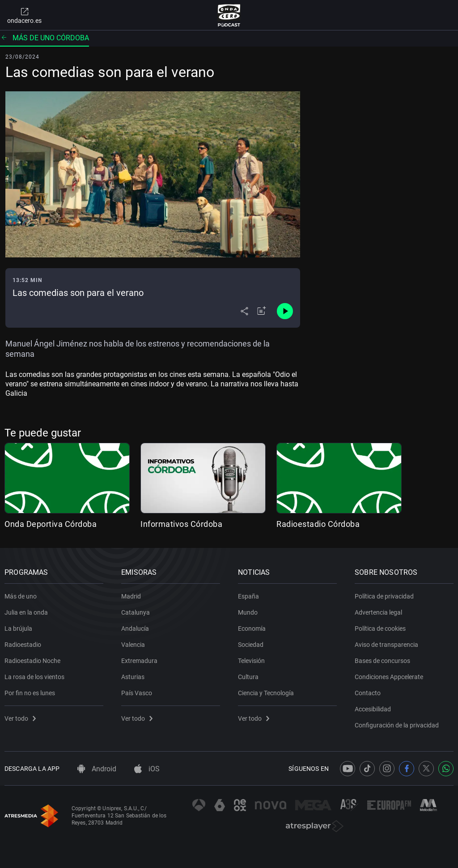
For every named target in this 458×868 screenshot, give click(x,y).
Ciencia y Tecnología (266, 693)
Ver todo (20, 718)
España (248, 596)
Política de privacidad (384, 596)
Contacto (368, 693)
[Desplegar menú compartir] (244, 311)
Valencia (133, 645)
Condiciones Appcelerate (389, 677)
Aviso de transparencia (386, 645)
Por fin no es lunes (30, 693)
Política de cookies (380, 629)
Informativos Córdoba (181, 524)
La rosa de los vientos (34, 677)
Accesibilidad (373, 709)
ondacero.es (24, 15)
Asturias (133, 677)
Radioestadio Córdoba (318, 524)
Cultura (248, 677)
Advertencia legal (378, 612)
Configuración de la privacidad (397, 725)
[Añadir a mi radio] (262, 311)
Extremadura (139, 661)
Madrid (131, 596)
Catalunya (136, 612)
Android (97, 769)
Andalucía (135, 629)
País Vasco (137, 693)
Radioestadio (23, 645)
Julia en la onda (26, 612)
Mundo (248, 612)
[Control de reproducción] (285, 311)
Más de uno (21, 596)
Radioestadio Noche (32, 661)
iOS (147, 769)
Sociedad (251, 645)
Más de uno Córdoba (45, 38)
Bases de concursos (382, 661)
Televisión (251, 661)
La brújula (18, 629)
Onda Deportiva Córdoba (51, 524)
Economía (252, 629)
